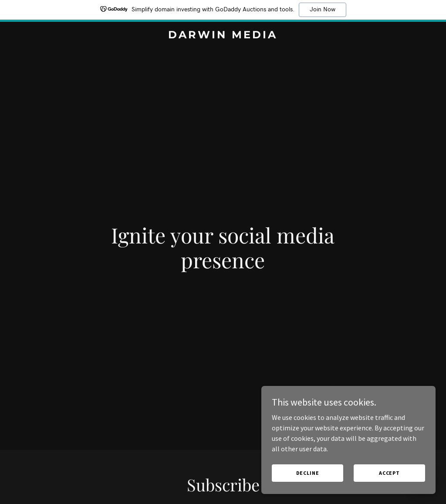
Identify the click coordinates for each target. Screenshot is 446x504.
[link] (223, 36)
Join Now (323, 10)
